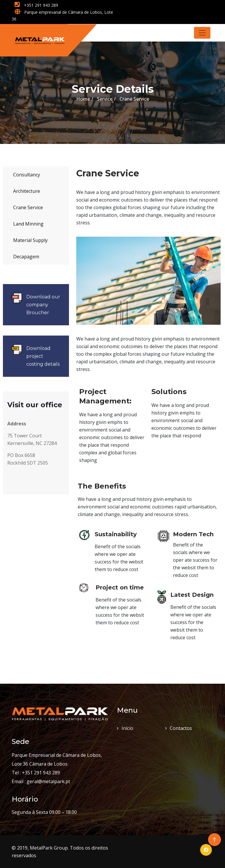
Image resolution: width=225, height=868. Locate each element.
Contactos (181, 728)
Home (83, 99)
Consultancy (27, 175)
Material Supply (30, 240)
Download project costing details (43, 356)
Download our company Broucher (43, 305)
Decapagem (26, 257)
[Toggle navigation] (202, 33)
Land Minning (28, 224)
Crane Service (28, 207)
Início (127, 728)
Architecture (27, 191)
